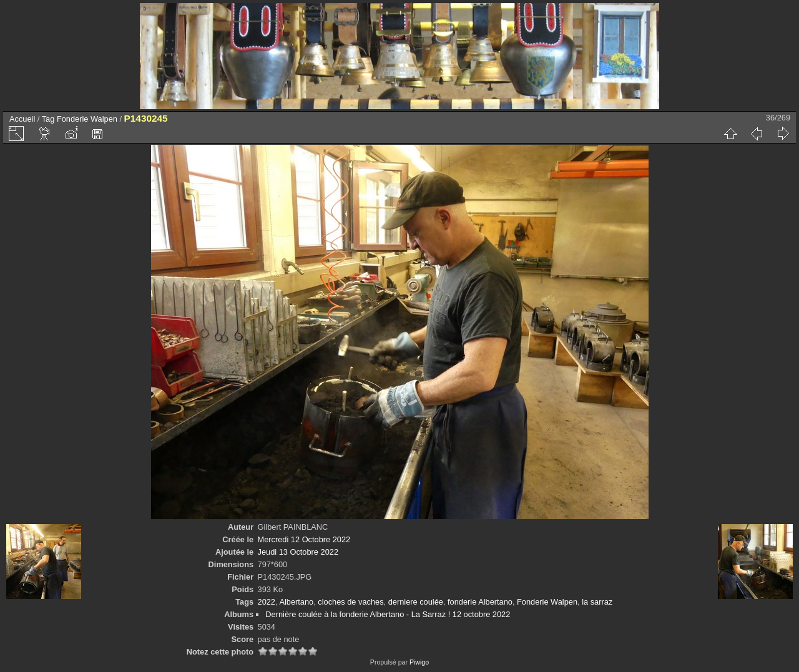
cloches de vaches (350, 602)
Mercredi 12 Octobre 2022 (304, 539)
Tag (48, 119)
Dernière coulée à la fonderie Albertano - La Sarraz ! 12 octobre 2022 (388, 614)
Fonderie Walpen (87, 119)
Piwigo (419, 662)
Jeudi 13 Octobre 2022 (298, 552)
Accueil (22, 119)
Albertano (296, 602)
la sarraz (597, 602)
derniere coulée (416, 602)
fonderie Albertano (480, 602)
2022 (267, 602)
